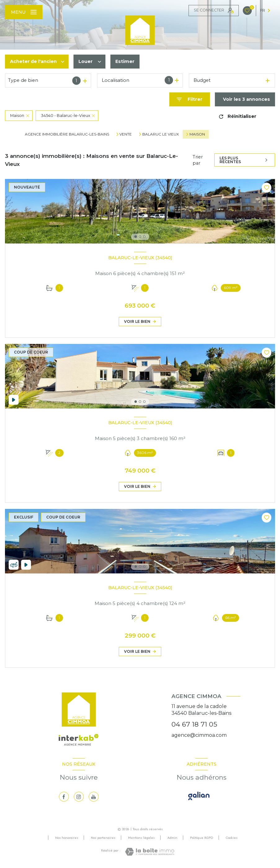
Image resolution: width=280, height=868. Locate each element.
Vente (126, 134)
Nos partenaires (103, 838)
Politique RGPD (202, 838)
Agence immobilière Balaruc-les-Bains (67, 134)
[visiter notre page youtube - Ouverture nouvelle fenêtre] (94, 797)
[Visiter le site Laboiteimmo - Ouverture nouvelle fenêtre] (150, 852)
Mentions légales (141, 838)
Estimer (125, 61)
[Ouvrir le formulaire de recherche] (190, 99)
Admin (172, 838)
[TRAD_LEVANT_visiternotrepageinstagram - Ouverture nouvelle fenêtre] (79, 797)
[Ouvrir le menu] (24, 12)
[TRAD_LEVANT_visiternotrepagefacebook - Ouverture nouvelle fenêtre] (64, 797)
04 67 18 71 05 (194, 724)
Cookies (232, 838)
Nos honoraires (67, 838)
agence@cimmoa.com (199, 735)
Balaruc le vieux (161, 134)
